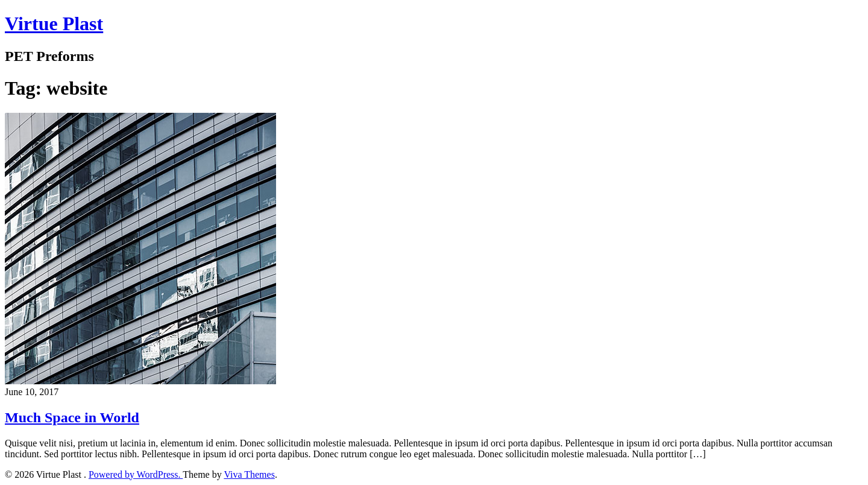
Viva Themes (249, 474)
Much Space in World (72, 417)
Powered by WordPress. (136, 474)
